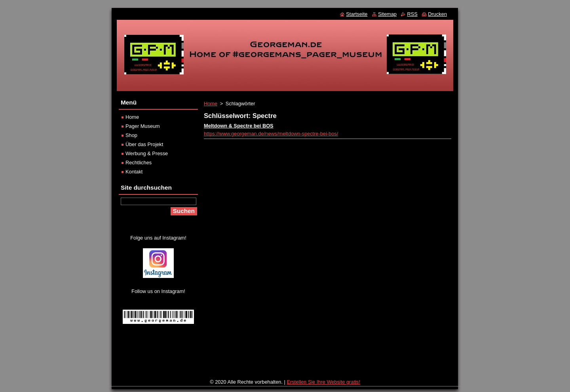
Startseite (357, 14)
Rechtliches (139, 163)
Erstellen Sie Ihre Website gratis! (323, 382)
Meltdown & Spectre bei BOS (239, 126)
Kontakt (134, 172)
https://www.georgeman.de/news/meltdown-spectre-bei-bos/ (271, 134)
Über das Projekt (144, 144)
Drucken (437, 14)
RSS (412, 14)
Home (211, 104)
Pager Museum (143, 126)
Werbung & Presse (147, 153)
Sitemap (387, 14)
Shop (131, 135)
